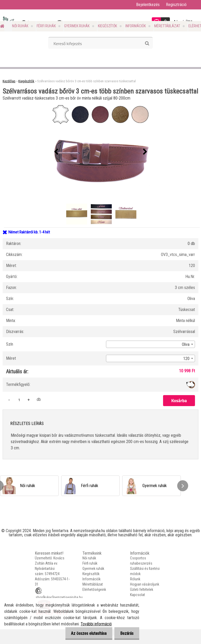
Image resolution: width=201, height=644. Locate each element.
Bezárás (126, 633)
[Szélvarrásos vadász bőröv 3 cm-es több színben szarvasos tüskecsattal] (100, 152)
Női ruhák (20, 26)
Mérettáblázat (167, 26)
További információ (96, 624)
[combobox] (150, 344)
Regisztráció (176, 5)
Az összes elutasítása (86, 633)
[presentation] (56, 152)
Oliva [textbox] (186, 344)
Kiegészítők (107, 26)
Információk (136, 26)
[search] (147, 43)
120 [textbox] (186, 359)
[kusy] (19, 400)
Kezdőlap (9, 81)
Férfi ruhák (46, 26)
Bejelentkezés (148, 5)
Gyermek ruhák (77, 26)
